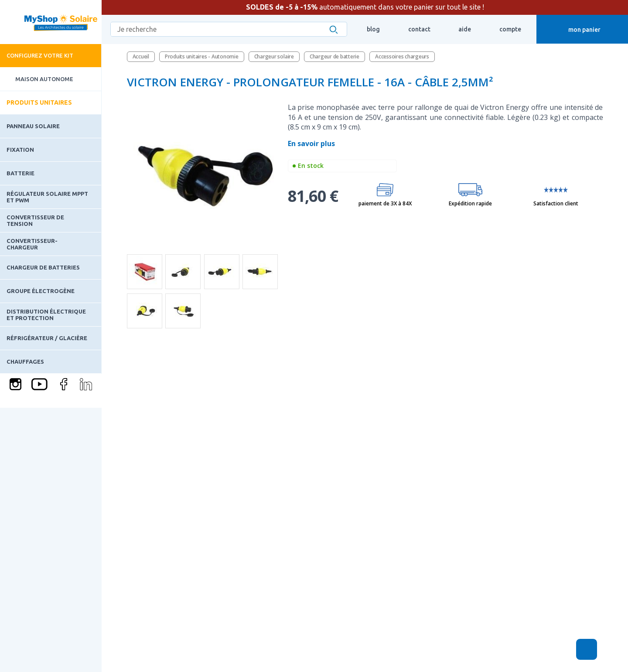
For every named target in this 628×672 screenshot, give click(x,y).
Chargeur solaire (274, 56)
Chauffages (25, 362)
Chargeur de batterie (334, 56)
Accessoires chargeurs (402, 56)
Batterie (20, 173)
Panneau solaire (33, 126)
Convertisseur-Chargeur (32, 244)
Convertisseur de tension (35, 220)
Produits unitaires (39, 102)
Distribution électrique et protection (46, 314)
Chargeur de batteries (43, 267)
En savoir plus (312, 143)
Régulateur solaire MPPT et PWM (47, 197)
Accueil (141, 56)
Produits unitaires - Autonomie (202, 56)
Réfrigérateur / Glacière (47, 338)
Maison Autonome (37, 79)
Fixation (20, 150)
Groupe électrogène (41, 291)
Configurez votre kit (40, 55)
